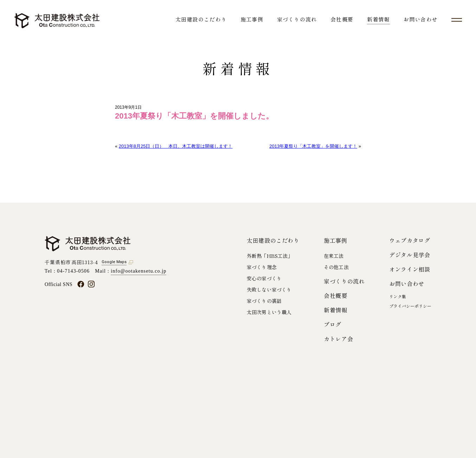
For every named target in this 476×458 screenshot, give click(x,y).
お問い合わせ (421, 19)
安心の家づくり (264, 278)
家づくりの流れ (297, 19)
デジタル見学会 (410, 255)
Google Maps (114, 262)
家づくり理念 (262, 267)
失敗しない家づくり (269, 290)
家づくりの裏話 (264, 301)
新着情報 (378, 19)
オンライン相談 (410, 269)
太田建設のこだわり (201, 19)
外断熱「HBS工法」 (270, 256)
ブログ (333, 324)
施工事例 (252, 19)
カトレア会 (338, 339)
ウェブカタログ (410, 240)
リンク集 (398, 296)
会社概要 (342, 19)
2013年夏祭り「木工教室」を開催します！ (313, 146)
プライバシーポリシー (410, 306)
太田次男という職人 (269, 312)
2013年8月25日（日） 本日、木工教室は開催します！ (176, 146)
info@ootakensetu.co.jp (139, 271)
